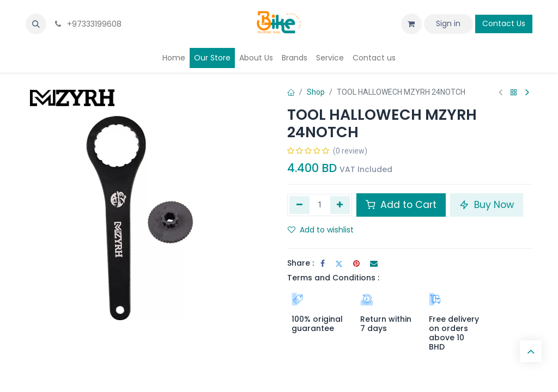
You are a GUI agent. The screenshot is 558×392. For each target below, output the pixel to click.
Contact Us (504, 23)
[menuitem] (174, 58)
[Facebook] (323, 264)
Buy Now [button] (487, 205)
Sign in (448, 23)
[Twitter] (339, 264)
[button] (36, 24)
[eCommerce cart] (411, 24)
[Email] (374, 264)
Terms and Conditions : (333, 278)
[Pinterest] (356, 264)
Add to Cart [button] (401, 205)
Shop (316, 92)
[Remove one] (299, 205)
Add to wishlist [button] (321, 230)
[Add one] (340, 205)
